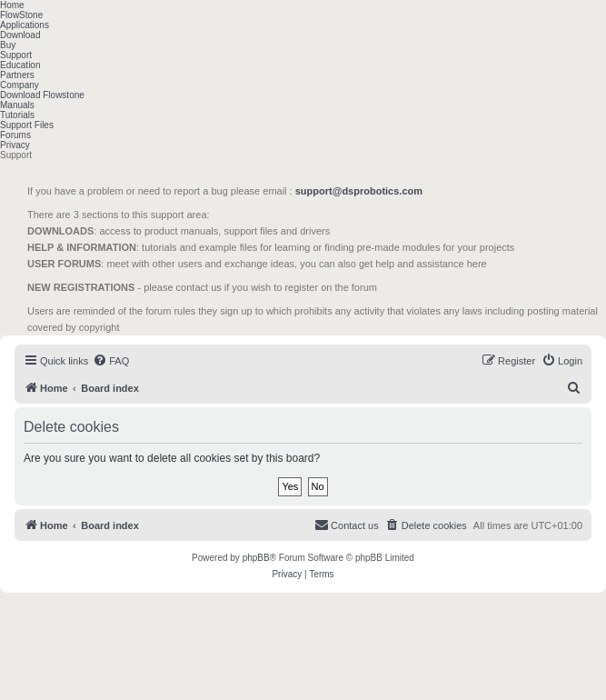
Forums (15, 135)
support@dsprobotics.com (359, 191)
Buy (8, 45)
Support (16, 55)
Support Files (27, 125)
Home (12, 5)
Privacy (15, 145)
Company (20, 85)
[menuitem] (111, 361)
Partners (17, 75)
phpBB (256, 558)
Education (20, 65)
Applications (25, 25)
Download (20, 35)
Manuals (17, 105)
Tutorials (17, 115)
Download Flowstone (42, 95)
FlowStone (21, 15)
